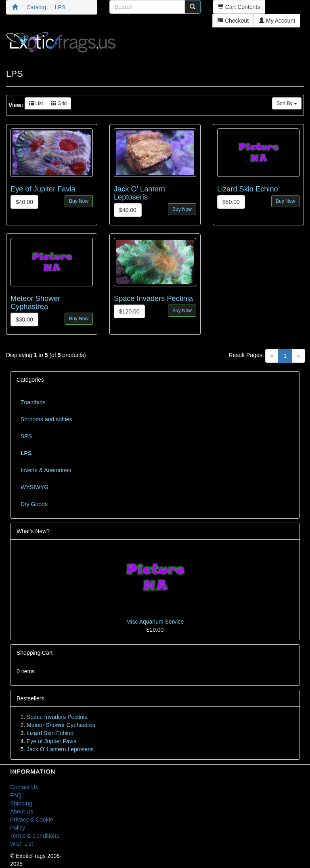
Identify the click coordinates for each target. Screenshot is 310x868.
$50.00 (231, 202)
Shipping (21, 803)
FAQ (16, 795)
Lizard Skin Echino (248, 189)
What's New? (33, 531)
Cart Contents (239, 7)
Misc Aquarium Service (155, 622)
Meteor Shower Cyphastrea (35, 303)
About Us (22, 811)
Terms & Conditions (35, 836)
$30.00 (24, 319)
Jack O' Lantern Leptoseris (139, 193)
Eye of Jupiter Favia (43, 189)
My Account (277, 21)
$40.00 (24, 202)
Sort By (287, 103)
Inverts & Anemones (46, 470)
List (36, 103)
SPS (26, 436)
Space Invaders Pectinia (153, 298)
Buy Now (79, 201)
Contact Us (24, 787)
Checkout (233, 21)
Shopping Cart (35, 653)
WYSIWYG (35, 487)
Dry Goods (34, 504)
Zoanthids (33, 402)
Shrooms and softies (46, 419)
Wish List (22, 844)
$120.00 (129, 311)
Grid (59, 103)
